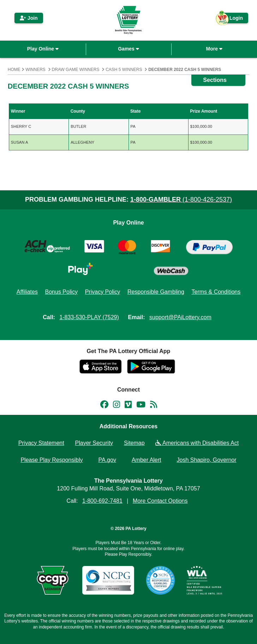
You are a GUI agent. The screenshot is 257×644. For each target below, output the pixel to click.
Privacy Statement (41, 443)
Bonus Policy (62, 292)
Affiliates (27, 292)
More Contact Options (160, 501)
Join (29, 18)
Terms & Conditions (216, 292)
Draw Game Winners (76, 70)
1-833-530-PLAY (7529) (89, 317)
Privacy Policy (103, 292)
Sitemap (134, 443)
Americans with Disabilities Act (197, 443)
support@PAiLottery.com (180, 317)
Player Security (94, 443)
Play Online (43, 49)
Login (233, 19)
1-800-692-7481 (102, 501)
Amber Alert (147, 460)
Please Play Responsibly (52, 460)
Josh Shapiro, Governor (207, 460)
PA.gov (107, 460)
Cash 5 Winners (124, 70)
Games (128, 49)
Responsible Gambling (156, 292)
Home (14, 70)
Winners (35, 70)
